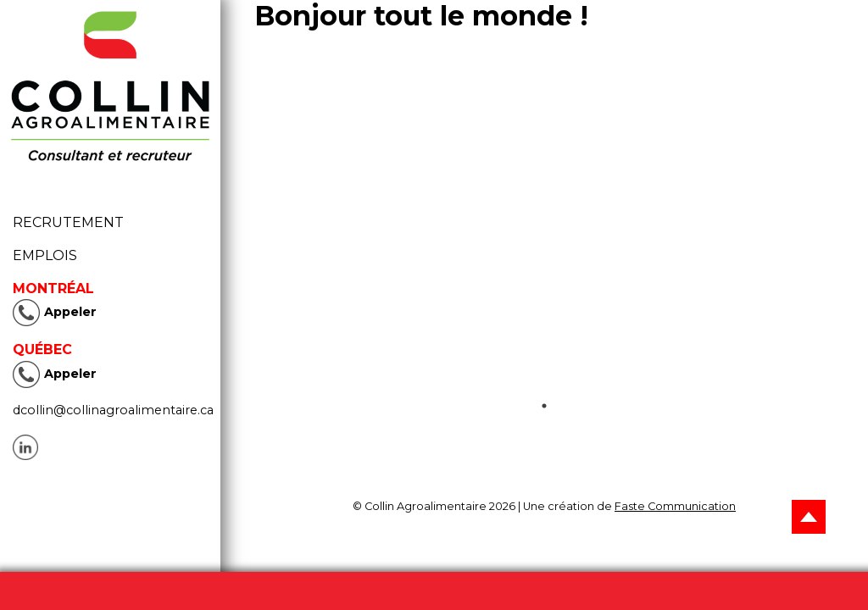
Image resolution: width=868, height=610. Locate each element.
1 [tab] (544, 406)
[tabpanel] (544, 236)
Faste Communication (675, 506)
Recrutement (73, 222)
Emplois (45, 255)
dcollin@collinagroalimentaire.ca (113, 410)
